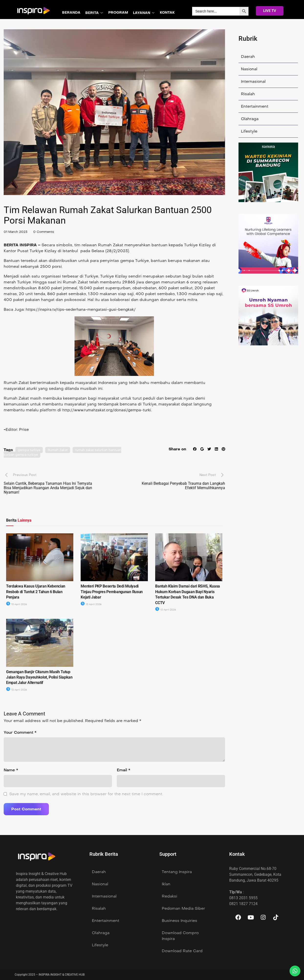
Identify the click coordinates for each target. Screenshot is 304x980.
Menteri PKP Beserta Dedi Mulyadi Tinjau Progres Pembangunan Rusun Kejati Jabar (112, 592)
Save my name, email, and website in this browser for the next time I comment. (86, 794)
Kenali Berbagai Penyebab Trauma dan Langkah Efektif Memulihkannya (183, 486)
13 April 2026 (17, 604)
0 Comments (46, 232)
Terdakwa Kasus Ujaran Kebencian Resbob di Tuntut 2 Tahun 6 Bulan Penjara (36, 592)
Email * (124, 770)
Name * (11, 770)
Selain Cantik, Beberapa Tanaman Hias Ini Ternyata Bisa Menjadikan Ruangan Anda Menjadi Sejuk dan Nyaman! (48, 488)
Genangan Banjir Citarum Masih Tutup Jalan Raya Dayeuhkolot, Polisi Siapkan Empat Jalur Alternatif (39, 677)
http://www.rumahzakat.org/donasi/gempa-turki (109, 410)
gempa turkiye (30, 450)
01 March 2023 (16, 232)
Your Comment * (20, 732)
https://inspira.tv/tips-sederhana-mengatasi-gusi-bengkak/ (83, 309)
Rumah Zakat (60, 450)
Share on (176, 449)
